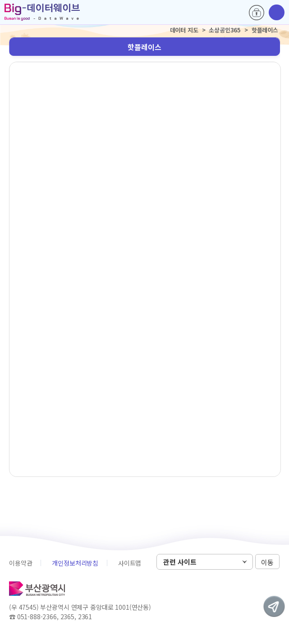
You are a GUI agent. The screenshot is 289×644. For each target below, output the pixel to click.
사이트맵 (130, 563)
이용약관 (21, 563)
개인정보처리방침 (75, 563)
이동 (267, 562)
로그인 (257, 13)
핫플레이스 (144, 47)
